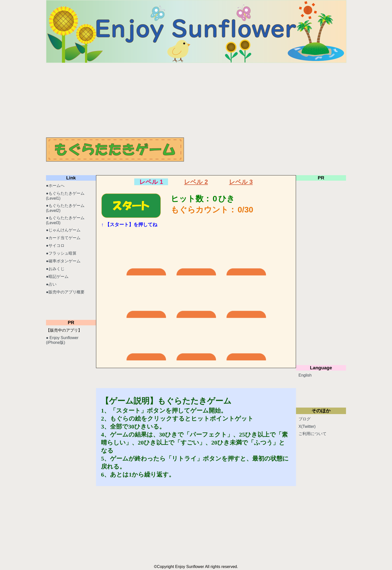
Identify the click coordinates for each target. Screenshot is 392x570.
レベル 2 (196, 182)
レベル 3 (241, 182)
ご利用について (312, 434)
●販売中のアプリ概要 (65, 292)
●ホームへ (55, 186)
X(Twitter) (307, 426)
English (305, 375)
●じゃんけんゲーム (63, 230)
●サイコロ (55, 246)
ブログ (304, 419)
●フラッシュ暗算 (61, 253)
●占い (51, 284)
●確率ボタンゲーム (63, 261)
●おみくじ (55, 269)
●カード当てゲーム (63, 238)
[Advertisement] (196, 100)
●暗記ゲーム (57, 277)
